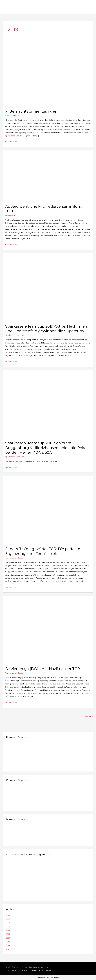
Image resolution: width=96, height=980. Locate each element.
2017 (8, 949)
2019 (8, 942)
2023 (8, 927)
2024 (8, 923)
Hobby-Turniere (12, 116)
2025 (8, 919)
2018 (8, 945)
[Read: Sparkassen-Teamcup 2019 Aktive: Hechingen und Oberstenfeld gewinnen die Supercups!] (48, 287)
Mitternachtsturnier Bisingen (31, 111)
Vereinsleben (11, 215)
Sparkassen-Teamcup (14, 335)
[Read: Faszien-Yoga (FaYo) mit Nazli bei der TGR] (48, 630)
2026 (8, 915)
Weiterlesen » (11, 142)
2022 (8, 930)
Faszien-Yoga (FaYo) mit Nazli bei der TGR (43, 669)
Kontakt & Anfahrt (11, 970)
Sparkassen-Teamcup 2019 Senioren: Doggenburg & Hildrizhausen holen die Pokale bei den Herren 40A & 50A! (47, 448)
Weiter (89, 716)
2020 (8, 938)
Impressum (47, 970)
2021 (8, 934)
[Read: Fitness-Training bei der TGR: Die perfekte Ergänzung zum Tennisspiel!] (48, 510)
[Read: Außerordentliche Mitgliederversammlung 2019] (48, 176)
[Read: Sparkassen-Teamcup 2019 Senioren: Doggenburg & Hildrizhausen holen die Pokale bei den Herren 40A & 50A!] (48, 404)
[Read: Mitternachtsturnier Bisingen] (48, 72)
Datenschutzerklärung (30, 970)
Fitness (8, 558)
